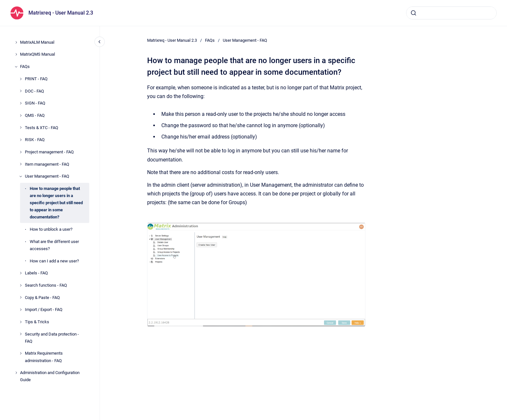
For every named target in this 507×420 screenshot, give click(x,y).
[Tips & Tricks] (21, 322)
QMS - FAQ (35, 115)
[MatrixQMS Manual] (16, 54)
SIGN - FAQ (35, 103)
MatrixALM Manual (37, 42)
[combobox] (451, 13)
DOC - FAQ (34, 91)
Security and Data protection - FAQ (52, 338)
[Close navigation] (100, 42)
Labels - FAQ (36, 273)
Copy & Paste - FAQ (42, 298)
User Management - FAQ (47, 176)
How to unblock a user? (51, 229)
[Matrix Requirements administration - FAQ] (21, 353)
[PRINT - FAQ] (21, 79)
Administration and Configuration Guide (50, 376)
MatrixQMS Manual (38, 54)
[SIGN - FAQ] (21, 103)
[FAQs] (16, 67)
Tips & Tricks (37, 322)
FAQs (25, 66)
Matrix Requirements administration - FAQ (44, 357)
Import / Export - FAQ (44, 309)
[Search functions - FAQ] (21, 285)
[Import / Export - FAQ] (21, 310)
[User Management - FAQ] (21, 176)
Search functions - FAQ (46, 285)
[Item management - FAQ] (21, 164)
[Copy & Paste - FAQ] (21, 297)
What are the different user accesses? (54, 245)
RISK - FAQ (35, 140)
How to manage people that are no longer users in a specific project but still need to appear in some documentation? (56, 203)
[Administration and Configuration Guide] (16, 373)
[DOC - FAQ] (21, 91)
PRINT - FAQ (36, 79)
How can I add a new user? (54, 261)
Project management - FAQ (49, 152)
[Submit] (414, 13)
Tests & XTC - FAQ (42, 128)
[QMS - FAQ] (21, 116)
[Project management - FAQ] (21, 152)
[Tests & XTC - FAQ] (21, 127)
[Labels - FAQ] (21, 273)
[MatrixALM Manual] (16, 42)
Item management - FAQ (47, 164)
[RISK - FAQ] (21, 140)
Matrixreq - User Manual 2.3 (61, 13)
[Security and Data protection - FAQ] (21, 334)
